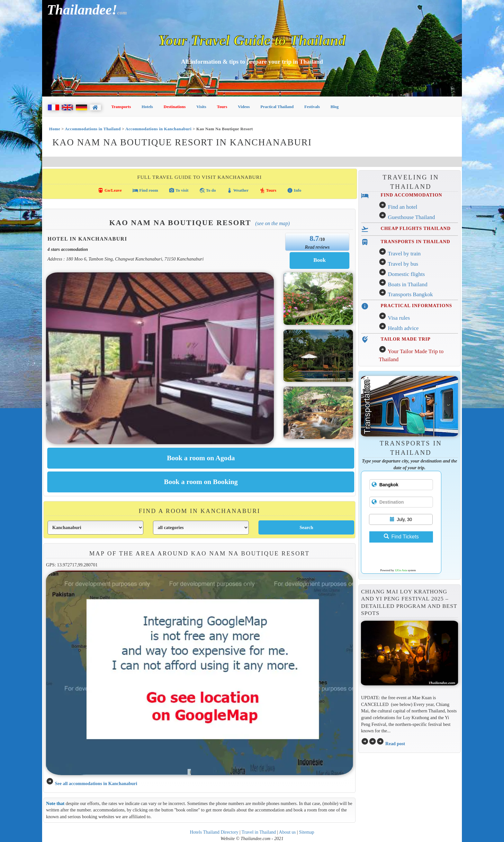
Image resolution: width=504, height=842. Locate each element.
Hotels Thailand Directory (214, 832)
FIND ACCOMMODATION (411, 195)
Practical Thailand (277, 107)
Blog (334, 107)
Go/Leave (110, 190)
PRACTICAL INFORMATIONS (416, 306)
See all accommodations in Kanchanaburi (96, 783)
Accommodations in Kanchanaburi (158, 129)
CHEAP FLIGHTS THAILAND (416, 228)
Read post (395, 744)
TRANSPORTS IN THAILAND (415, 242)
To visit (179, 190)
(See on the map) (272, 223)
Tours (222, 107)
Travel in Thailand (259, 832)
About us (288, 832)
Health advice (403, 328)
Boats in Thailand (408, 284)
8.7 (314, 238)
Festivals (312, 107)
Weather (238, 190)
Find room (145, 190)
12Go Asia (401, 570)
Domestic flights (406, 274)
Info (294, 190)
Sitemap (306, 832)
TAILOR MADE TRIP (405, 339)
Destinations (175, 107)
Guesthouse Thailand (411, 217)
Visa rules (399, 318)
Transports (121, 107)
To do (208, 190)
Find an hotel (403, 207)
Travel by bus (403, 264)
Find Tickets (401, 537)
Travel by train (404, 254)
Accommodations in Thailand (93, 129)
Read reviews (317, 247)
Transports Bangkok (410, 294)
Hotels (147, 107)
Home (55, 129)
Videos (244, 107)
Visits (201, 107)
